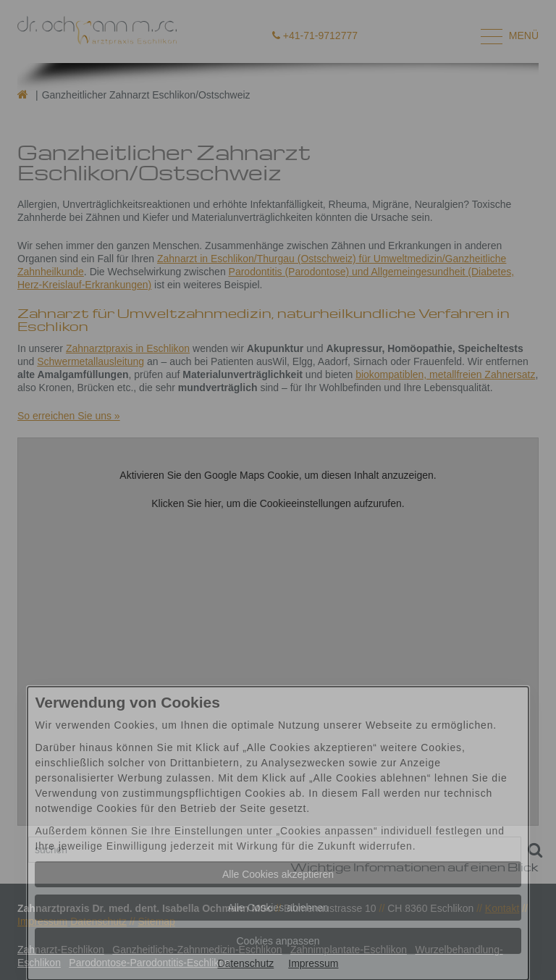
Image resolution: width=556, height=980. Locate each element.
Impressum (313, 963)
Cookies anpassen (278, 941)
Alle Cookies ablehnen (278, 908)
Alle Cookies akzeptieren (278, 874)
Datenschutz (245, 963)
